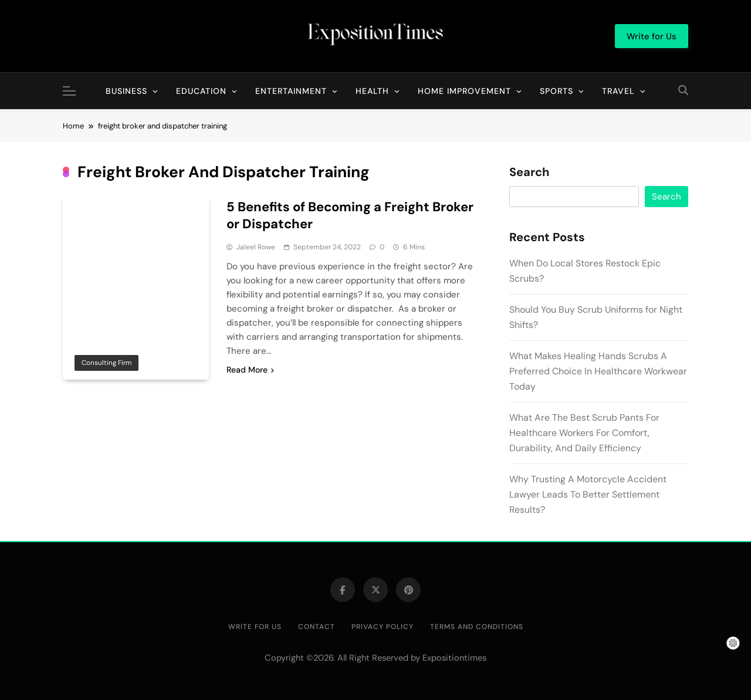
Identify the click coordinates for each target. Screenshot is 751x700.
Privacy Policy (383, 627)
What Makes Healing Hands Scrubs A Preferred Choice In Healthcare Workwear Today (598, 371)
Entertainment (291, 91)
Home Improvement (464, 91)
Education (201, 91)
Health (372, 91)
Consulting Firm (106, 363)
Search (529, 173)
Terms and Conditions (477, 627)
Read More (250, 370)
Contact (317, 627)
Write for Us (255, 627)
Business (126, 91)
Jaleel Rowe (256, 247)
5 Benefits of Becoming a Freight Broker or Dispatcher (350, 215)
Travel (618, 91)
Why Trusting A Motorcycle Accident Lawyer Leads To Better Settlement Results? (588, 494)
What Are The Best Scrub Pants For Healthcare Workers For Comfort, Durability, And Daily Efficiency (584, 433)
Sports (557, 91)
